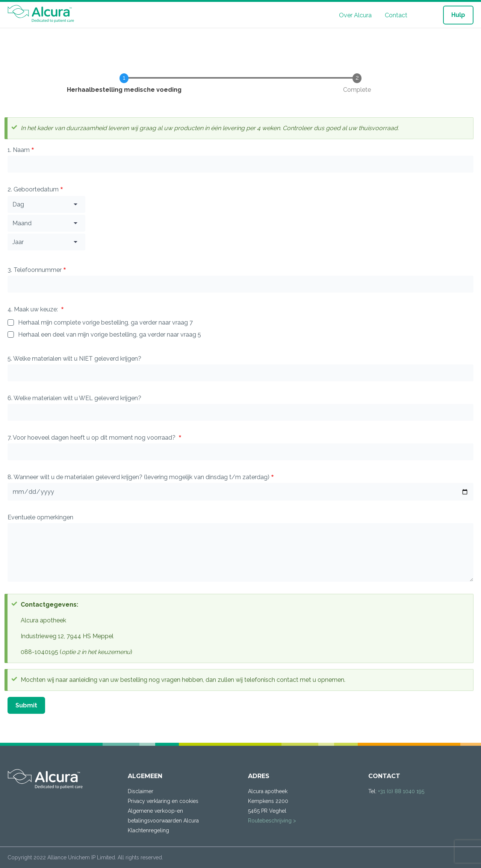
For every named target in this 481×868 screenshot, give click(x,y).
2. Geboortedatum (33, 189)
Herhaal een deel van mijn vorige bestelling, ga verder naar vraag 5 (110, 335)
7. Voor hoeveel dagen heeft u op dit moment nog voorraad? (92, 438)
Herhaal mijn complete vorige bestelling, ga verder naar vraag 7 (105, 322)
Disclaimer (141, 791)
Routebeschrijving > (272, 821)
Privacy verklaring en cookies (163, 801)
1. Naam (19, 150)
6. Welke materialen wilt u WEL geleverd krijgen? (74, 398)
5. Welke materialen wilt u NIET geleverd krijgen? (74, 359)
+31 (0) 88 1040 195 (401, 791)
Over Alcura (355, 15)
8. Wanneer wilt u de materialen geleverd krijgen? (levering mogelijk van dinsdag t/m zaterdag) (138, 477)
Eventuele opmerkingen (40, 517)
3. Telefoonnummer (35, 270)
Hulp (458, 15)
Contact (396, 15)
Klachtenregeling (148, 830)
